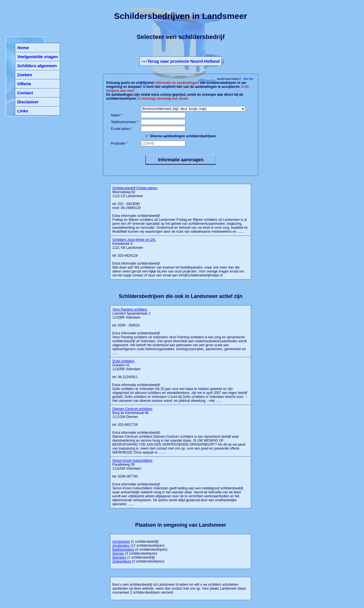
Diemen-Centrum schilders (132, 409)
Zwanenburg (122, 561)
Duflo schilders (123, 361)
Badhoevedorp (123, 550)
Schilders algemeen (37, 66)
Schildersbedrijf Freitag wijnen (135, 188)
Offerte (24, 84)
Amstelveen (121, 542)
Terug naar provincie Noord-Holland (184, 61)
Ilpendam (119, 557)
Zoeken (25, 75)
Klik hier (248, 79)
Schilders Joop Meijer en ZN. (134, 240)
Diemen (118, 553)
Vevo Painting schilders (130, 310)
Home (23, 48)
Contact (25, 93)
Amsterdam (121, 546)
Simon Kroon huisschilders (132, 461)
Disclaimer (28, 102)
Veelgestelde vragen (38, 57)
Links (23, 111)
